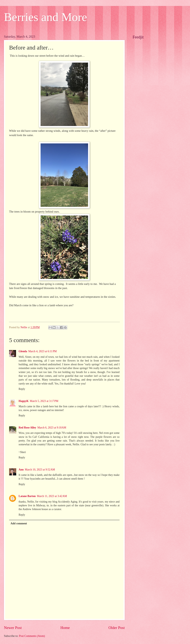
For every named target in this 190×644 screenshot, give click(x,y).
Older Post (117, 628)
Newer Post (13, 628)
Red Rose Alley (27, 428)
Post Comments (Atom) (32, 636)
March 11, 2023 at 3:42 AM (52, 496)
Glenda (23, 351)
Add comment (19, 523)
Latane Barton (27, 496)
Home (65, 628)
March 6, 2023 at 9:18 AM (52, 428)
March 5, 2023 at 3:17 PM (44, 401)
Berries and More (46, 17)
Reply (22, 389)
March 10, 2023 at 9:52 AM (40, 470)
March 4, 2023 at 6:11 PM (42, 351)
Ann (21, 470)
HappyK (24, 401)
